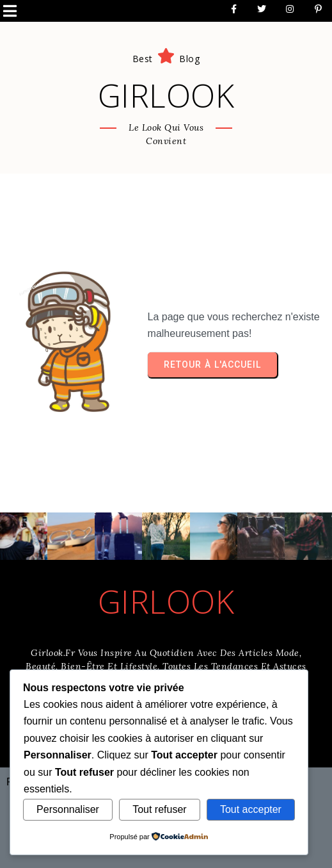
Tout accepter (251, 809)
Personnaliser (68, 809)
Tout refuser (159, 809)
